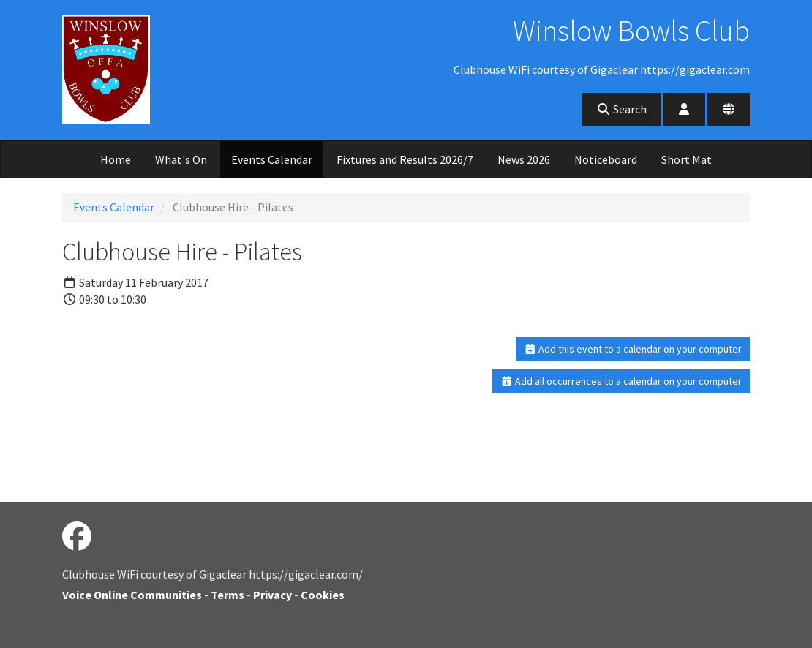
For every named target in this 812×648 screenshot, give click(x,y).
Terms (228, 595)
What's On (181, 159)
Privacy (272, 595)
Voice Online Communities (132, 595)
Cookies (323, 595)
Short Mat (687, 159)
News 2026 (524, 159)
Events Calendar (272, 159)
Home (116, 159)
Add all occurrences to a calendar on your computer (621, 381)
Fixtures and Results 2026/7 (405, 159)
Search (621, 109)
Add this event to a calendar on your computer (633, 349)
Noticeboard (606, 159)
